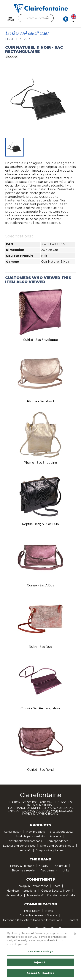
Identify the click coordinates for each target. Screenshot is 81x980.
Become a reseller (24, 871)
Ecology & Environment (32, 886)
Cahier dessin (13, 832)
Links (66, 871)
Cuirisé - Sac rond (40, 770)
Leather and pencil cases (19, 846)
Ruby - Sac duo (40, 647)
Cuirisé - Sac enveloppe (40, 340)
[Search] (36, 18)
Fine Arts (55, 836)
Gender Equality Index (56, 891)
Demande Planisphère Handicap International (33, 920)
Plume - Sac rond (40, 401)
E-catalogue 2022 (61, 832)
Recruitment (49, 871)
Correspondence (58, 841)
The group (60, 866)
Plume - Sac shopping (40, 463)
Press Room (32, 911)
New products (35, 832)
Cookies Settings (40, 951)
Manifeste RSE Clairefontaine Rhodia (51, 895)
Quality (44, 866)
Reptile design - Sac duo (40, 524)
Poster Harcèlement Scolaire (38, 915)
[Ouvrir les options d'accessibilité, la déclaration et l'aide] (66, 19)
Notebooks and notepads (25, 841)
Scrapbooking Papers (50, 850)
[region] (40, 954)
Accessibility (14, 895)
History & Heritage (22, 866)
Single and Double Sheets (57, 846)
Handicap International (22, 891)
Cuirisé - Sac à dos (40, 585)
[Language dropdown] (75, 19)
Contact (73, 920)
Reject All (40, 962)
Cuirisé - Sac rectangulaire (40, 708)
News (49, 911)
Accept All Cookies (40, 973)
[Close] (75, 934)
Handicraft (24, 850)
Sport (56, 886)
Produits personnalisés (30, 836)
